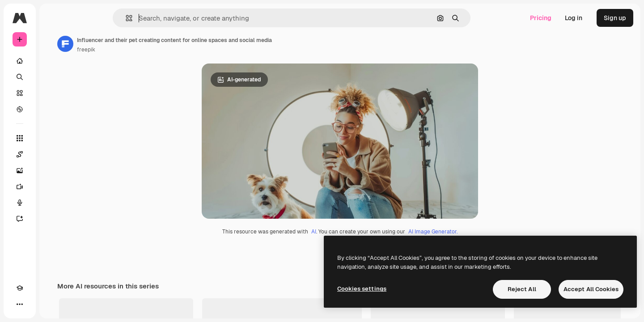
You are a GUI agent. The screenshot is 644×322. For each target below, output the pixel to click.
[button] (159, 18)
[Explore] (54, 109)
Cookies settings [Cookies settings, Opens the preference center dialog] (362, 289)
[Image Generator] (54, 170)
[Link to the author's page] (133, 44)
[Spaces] (54, 154)
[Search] (54, 77)
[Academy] (20, 304)
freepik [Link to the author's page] (154, 50)
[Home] (54, 61)
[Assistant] (54, 219)
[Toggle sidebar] (88, 18)
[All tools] (54, 138)
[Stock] (54, 93)
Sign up (615, 18)
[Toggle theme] (36, 304)
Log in (574, 18)
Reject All (522, 289)
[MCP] (52, 304)
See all (613, 313)
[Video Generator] (54, 186)
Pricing (541, 18)
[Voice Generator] (54, 203)
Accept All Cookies (591, 289)
